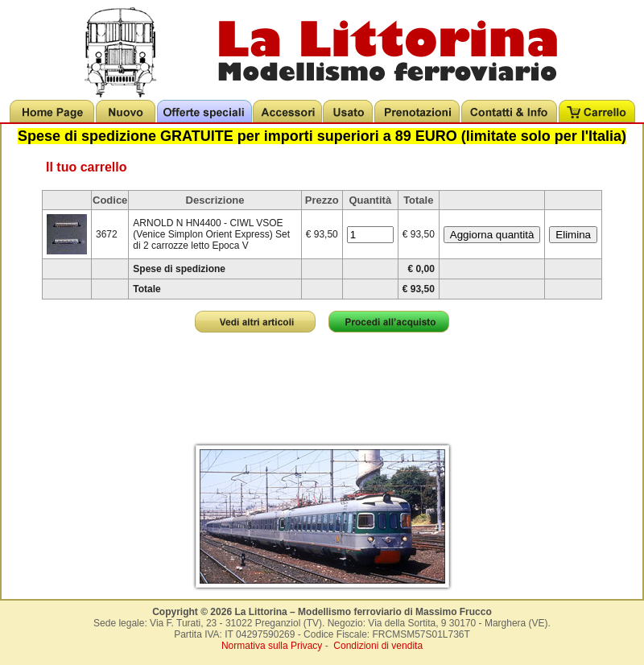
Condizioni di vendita (378, 646)
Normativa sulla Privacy (272, 646)
